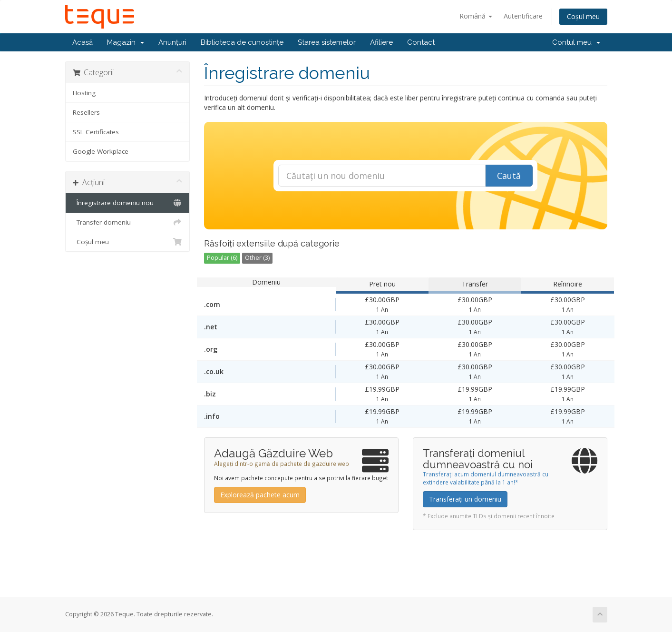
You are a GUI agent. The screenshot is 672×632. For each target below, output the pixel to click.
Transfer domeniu (128, 222)
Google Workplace (101, 151)
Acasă (83, 42)
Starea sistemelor (327, 42)
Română (476, 16)
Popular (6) (222, 258)
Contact (421, 42)
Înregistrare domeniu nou (128, 203)
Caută (509, 176)
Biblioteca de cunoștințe (242, 42)
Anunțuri (172, 42)
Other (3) (257, 258)
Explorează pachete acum (260, 495)
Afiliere (381, 42)
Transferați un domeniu (465, 499)
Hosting (84, 93)
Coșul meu (583, 16)
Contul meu (576, 42)
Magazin (126, 42)
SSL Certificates (96, 132)
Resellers (86, 112)
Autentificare (523, 16)
